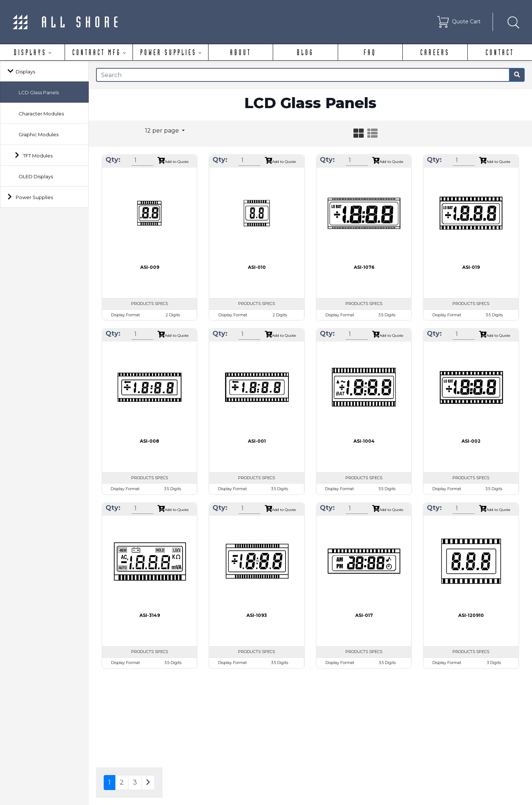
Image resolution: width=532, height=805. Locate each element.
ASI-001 (257, 441)
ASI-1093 (257, 615)
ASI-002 (471, 441)
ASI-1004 (364, 441)
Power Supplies (34, 197)
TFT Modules (38, 156)
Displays (25, 72)
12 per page (163, 131)
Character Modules (41, 114)
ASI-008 (150, 441)
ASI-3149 (150, 615)
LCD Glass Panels (39, 92)
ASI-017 (364, 615)
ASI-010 (257, 267)
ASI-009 (150, 267)
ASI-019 (471, 267)
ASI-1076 (364, 267)
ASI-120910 (471, 615)
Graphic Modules (39, 134)
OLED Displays (36, 176)
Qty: (113, 160)
